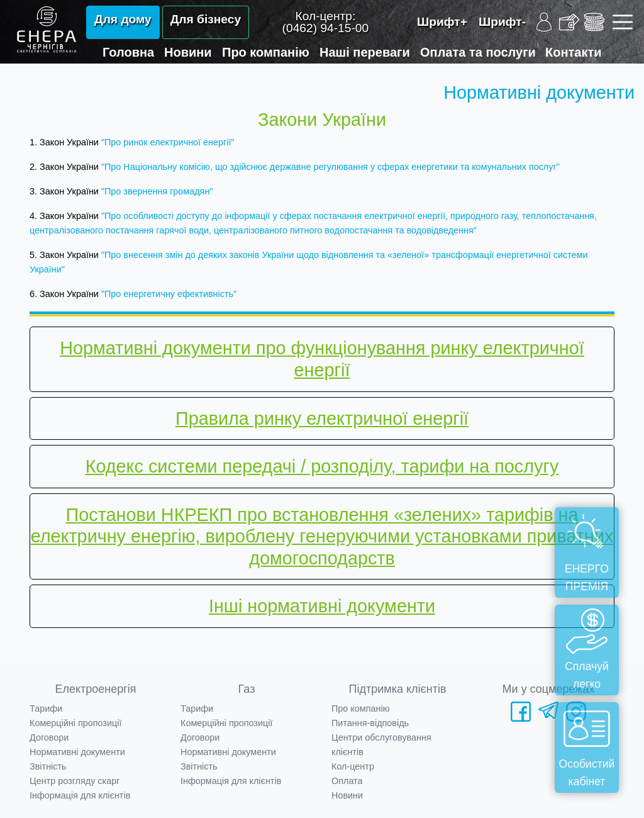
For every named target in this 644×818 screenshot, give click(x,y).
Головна (128, 52)
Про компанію (266, 52)
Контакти (574, 52)
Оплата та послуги (478, 52)
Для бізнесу (206, 19)
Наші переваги (365, 52)
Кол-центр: (326, 22)
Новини (188, 52)
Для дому (123, 19)
